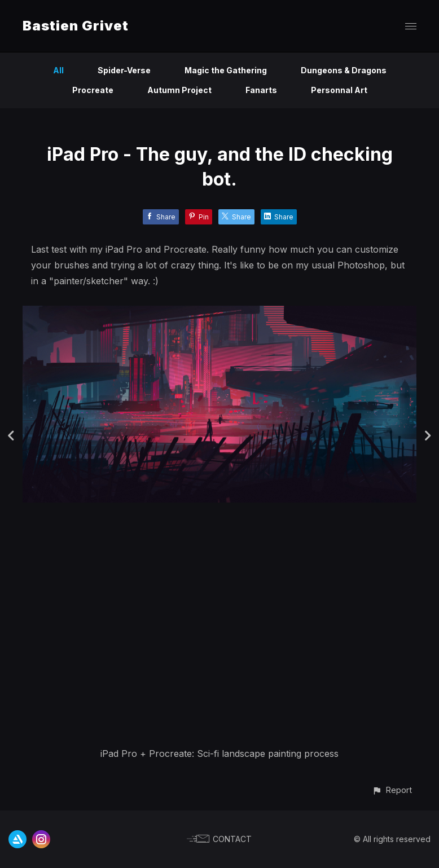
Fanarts (261, 90)
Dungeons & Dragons (344, 70)
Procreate (93, 90)
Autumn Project (179, 90)
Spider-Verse (124, 70)
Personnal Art (339, 90)
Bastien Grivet (76, 26)
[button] (392, 790)
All (58, 70)
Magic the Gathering (226, 70)
